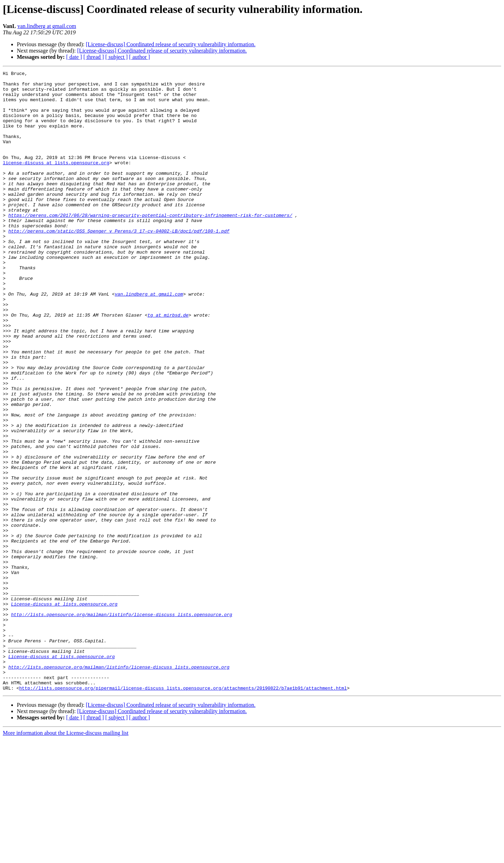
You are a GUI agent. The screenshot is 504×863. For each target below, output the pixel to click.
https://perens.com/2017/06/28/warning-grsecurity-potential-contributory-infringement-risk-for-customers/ (150, 244)
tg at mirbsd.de (168, 364)
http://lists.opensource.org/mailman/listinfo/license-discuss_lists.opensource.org (121, 724)
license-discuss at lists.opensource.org (56, 181)
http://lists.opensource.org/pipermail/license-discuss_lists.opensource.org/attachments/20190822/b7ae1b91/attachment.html (183, 812)
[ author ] (140, 57)
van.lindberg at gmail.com (47, 26)
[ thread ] (94, 57)
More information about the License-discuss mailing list (66, 857)
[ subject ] (117, 57)
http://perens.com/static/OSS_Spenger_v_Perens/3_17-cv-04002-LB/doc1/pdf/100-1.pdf (119, 263)
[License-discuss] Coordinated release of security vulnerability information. (171, 44)
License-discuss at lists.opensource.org (64, 711)
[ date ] (74, 57)
